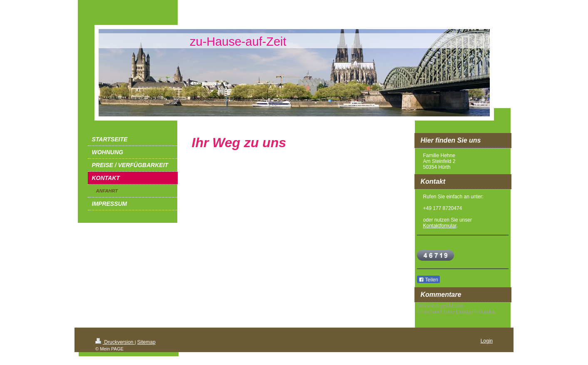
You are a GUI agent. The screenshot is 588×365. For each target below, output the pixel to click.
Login (487, 341)
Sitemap (146, 342)
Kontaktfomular (440, 226)
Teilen (428, 280)
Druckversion (115, 342)
